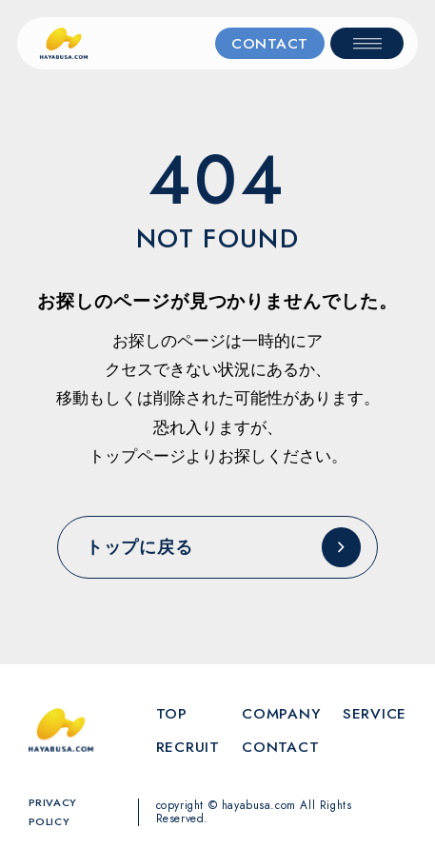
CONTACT (270, 43)
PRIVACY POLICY (53, 812)
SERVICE (375, 713)
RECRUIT (188, 747)
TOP (172, 713)
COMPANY (281, 713)
